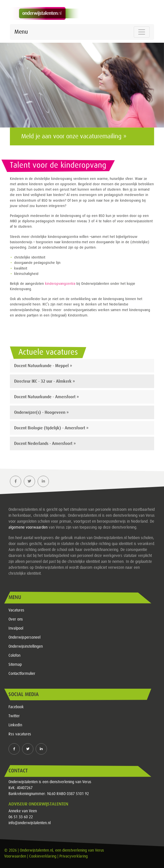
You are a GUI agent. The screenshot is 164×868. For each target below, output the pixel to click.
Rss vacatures (20, 734)
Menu (21, 32)
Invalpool (16, 628)
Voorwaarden (15, 856)
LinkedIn (15, 725)
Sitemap (15, 665)
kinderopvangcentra (60, 284)
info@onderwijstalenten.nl (30, 823)
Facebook (16, 707)
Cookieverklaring (43, 856)
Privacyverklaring (74, 856)
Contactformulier (22, 674)
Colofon (14, 656)
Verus (100, 850)
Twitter (14, 716)
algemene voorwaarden (28, 527)
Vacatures (16, 610)
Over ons (16, 619)
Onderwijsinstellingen (26, 647)
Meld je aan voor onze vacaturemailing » (74, 136)
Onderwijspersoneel (24, 637)
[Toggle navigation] (142, 32)
